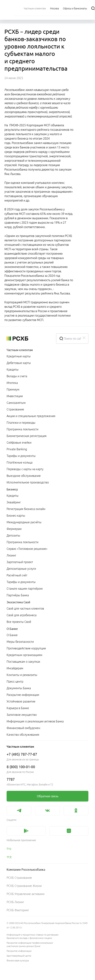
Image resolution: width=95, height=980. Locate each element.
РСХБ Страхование (19, 878)
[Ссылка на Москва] (54, 8)
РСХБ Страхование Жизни (24, 886)
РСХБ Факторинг (18, 910)
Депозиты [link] (13, 535)
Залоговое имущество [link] (22, 715)
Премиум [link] (13, 389)
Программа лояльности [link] (22, 429)
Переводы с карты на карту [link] (25, 469)
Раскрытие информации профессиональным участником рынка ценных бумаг (30, 945)
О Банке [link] (12, 635)
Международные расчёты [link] (24, 522)
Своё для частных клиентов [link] (25, 608)
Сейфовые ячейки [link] (19, 443)
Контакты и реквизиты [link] (22, 675)
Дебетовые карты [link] (19, 363)
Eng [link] (9, 849)
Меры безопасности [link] (20, 642)
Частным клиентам (20, 350)
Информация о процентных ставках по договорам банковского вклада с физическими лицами (33, 936)
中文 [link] (9, 857)
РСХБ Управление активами (25, 894)
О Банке (12, 629)
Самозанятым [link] (16, 403)
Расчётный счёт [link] (17, 575)
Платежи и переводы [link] (21, 423)
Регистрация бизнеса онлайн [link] (26, 509)
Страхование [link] (15, 409)
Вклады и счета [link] (17, 376)
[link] (47, 796)
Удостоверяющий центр (19, 956)
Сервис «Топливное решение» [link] (27, 549)
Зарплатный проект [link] (20, 562)
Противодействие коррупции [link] (26, 648)
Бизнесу (12, 489)
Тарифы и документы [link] (21, 456)
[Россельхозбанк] (28, 339)
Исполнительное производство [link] (28, 482)
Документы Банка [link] (19, 688)
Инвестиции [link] (15, 396)
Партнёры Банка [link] (18, 595)
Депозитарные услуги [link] (21, 569)
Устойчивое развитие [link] (21, 701)
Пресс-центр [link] (15, 681)
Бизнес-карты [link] (16, 516)
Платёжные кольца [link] (20, 462)
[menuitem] (35, 8)
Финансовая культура (18, 961)
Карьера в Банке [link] (18, 708)
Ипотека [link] (12, 383)
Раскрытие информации (19, 951)
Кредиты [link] (13, 370)
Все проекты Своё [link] (19, 622)
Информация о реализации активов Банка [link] (35, 721)
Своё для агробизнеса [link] (22, 615)
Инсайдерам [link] (15, 668)
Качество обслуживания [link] (23, 735)
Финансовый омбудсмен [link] (23, 728)
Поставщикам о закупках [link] (23, 662)
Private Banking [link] (17, 449)
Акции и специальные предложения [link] (31, 416)
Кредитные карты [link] (19, 356)
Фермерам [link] (14, 529)
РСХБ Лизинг (15, 902)
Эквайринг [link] (14, 502)
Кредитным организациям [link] (24, 655)
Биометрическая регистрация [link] (27, 436)
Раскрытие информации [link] (23, 695)
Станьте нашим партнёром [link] (25, 589)
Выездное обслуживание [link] (24, 476)
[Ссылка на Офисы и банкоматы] (75, 8)
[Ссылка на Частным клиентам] (35, 8)
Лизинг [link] (11, 555)
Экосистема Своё (18, 602)
